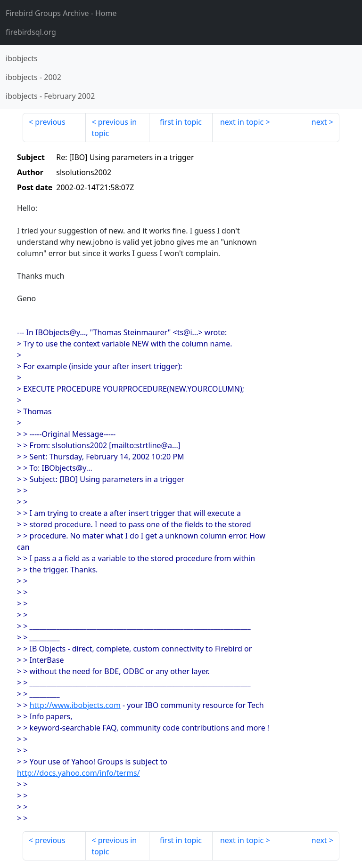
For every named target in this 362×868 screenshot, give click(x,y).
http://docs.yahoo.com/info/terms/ (78, 773)
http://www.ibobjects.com (75, 705)
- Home (61, 13)
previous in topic (114, 128)
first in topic (181, 122)
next (319, 122)
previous (50, 122)
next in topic (242, 122)
